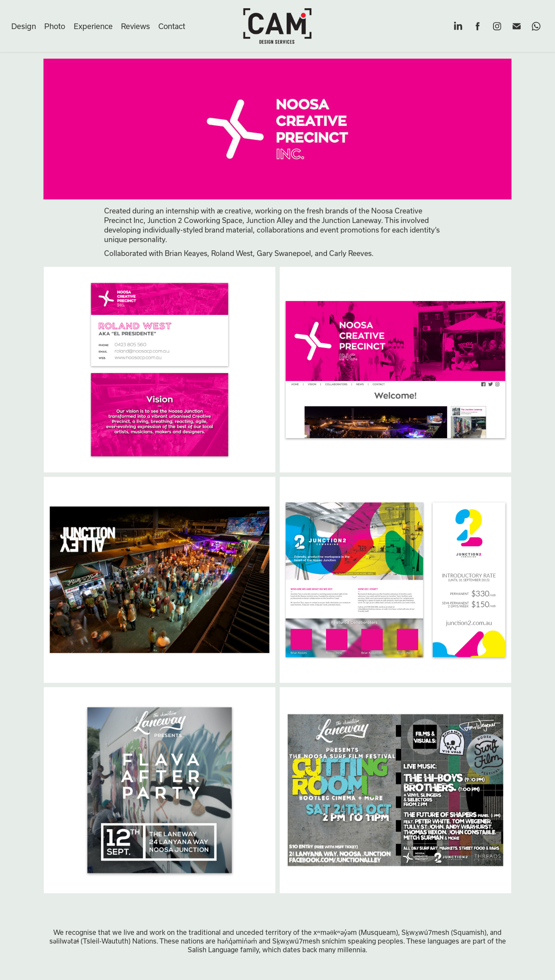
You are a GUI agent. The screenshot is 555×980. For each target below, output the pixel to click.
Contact (172, 26)
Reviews (135, 26)
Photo (55, 26)
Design (24, 26)
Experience (93, 26)
